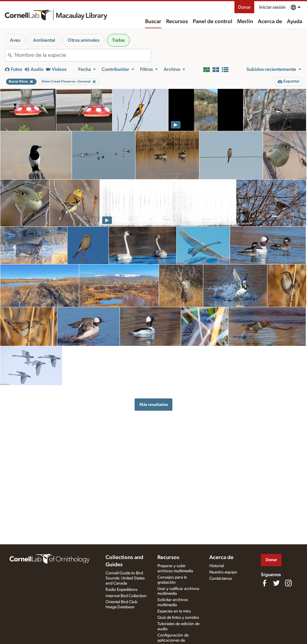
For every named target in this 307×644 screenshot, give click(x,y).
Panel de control (213, 22)
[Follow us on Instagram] (288, 583)
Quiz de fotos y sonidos (178, 618)
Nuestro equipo (223, 572)
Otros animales (84, 40)
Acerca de (270, 22)
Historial (217, 566)
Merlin (245, 22)
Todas (118, 40)
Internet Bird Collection (126, 596)
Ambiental (44, 40)
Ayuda (295, 22)
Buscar (153, 22)
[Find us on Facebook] (264, 583)
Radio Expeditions (122, 590)
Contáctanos (221, 579)
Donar (244, 7)
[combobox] (83, 55)
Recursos (177, 22)
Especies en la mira (174, 611)
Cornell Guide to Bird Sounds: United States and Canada (125, 578)
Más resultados (154, 405)
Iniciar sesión (272, 7)
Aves (15, 40)
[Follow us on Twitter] (276, 583)
